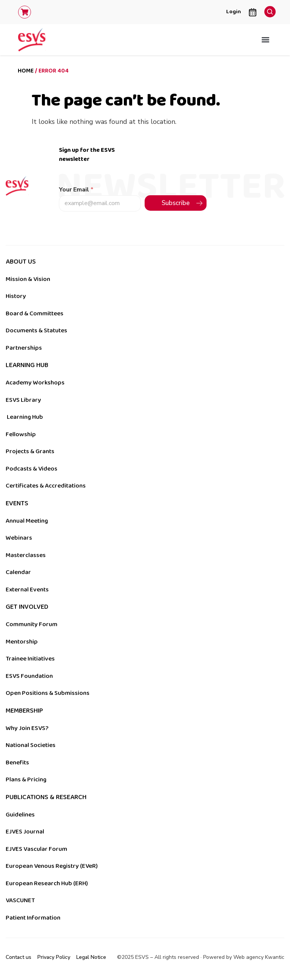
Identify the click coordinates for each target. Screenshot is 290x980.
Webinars (19, 538)
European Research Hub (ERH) (47, 883)
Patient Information (33, 918)
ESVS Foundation (29, 676)
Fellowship (21, 434)
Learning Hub (25, 417)
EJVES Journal (25, 832)
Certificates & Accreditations (46, 486)
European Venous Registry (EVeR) (52, 866)
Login (234, 12)
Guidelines (20, 815)
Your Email (76, 190)
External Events (27, 590)
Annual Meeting (27, 521)
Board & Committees (35, 313)
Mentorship (22, 642)
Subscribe (176, 203)
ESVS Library (23, 400)
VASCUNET (20, 900)
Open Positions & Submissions (48, 693)
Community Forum (32, 624)
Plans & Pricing (26, 779)
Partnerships (24, 348)
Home (26, 71)
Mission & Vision (28, 279)
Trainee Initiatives (30, 659)
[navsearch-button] (268, 10)
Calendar (18, 572)
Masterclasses (26, 555)
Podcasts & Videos (32, 469)
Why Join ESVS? (27, 728)
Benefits (17, 762)
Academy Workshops (35, 383)
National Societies (31, 745)
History (16, 296)
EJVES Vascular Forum (36, 849)
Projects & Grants (30, 451)
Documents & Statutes (36, 330)
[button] (266, 39)
